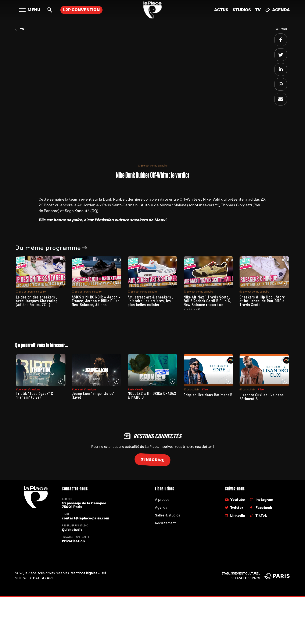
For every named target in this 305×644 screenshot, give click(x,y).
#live (205, 389)
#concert (22, 389)
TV (258, 10)
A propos (162, 500)
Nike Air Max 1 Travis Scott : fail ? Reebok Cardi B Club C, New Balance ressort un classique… (207, 303)
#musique (34, 389)
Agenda (277, 10)
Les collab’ (191, 389)
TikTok (259, 516)
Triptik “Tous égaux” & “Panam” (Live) (35, 395)
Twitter (234, 508)
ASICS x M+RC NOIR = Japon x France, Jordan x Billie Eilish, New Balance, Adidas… (96, 301)
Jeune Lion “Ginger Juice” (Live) (93, 395)
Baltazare (44, 578)
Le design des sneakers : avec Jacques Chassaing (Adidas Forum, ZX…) (37, 301)
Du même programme (51, 248)
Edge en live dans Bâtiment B (208, 395)
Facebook (261, 508)
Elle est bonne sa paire (153, 166)
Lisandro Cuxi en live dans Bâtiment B (262, 397)
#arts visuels (135, 389)
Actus (221, 10)
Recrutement (165, 523)
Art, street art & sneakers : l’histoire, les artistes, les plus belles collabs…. (151, 301)
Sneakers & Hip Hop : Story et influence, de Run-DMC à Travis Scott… (262, 301)
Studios (242, 10)
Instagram (262, 500)
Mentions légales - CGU (89, 573)
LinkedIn (235, 516)
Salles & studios (168, 515)
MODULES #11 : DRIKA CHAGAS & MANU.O (152, 395)
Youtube (235, 500)
